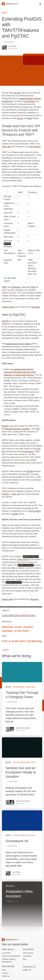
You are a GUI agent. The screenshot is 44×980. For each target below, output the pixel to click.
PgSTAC (5, 321)
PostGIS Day (7, 101)
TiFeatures (16, 287)
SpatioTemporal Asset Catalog (18, 344)
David (30, 118)
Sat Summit (29, 967)
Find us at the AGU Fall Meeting (22, 641)
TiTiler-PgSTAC (23, 559)
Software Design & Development (9, 960)
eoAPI (27, 970)
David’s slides (8, 599)
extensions (29, 451)
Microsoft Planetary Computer (17, 429)
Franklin (15, 514)
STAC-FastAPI (35, 511)
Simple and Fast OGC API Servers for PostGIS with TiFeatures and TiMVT (21, 130)
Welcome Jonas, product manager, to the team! (17, 629)
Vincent (20, 118)
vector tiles (6, 147)
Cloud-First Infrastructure (11, 956)
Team (4, 970)
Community (27, 956)
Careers (5, 973)
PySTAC (5, 494)
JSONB (30, 471)
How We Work (28, 953)
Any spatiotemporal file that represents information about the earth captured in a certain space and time (20, 372)
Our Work (28, 949)
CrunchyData (29, 101)
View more (22, 773)
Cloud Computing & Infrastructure (19, 615)
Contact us (6, 976)
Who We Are (8, 966)
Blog (4, 13)
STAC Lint (16, 494)
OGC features (35, 147)
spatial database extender (30, 98)
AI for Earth (6, 953)
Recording (36, 307)
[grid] (22, 795)
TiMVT (5, 287)
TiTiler (33, 287)
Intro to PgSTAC (14, 315)
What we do (8, 949)
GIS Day (17, 93)
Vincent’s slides (8, 307)
